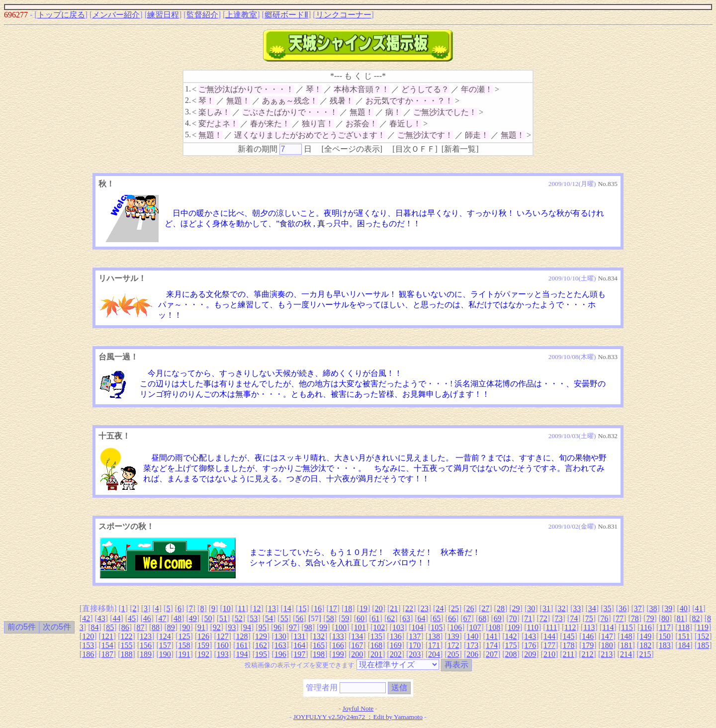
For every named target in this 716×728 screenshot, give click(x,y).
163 (280, 645)
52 (239, 618)
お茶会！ (361, 124)
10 (227, 608)
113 (589, 627)
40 (684, 608)
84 (94, 627)
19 (363, 608)
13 (272, 608)
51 (223, 618)
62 (391, 618)
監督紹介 (202, 15)
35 (608, 608)
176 (530, 645)
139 (453, 636)
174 (492, 645)
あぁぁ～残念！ (290, 101)
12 (257, 608)
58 (330, 618)
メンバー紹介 (116, 15)
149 (645, 636)
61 (376, 618)
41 (699, 608)
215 (645, 654)
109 (514, 627)
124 (165, 636)
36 (623, 608)
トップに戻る (61, 15)
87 (140, 627)
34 (592, 608)
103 (398, 627)
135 (376, 636)
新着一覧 (460, 149)
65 (437, 618)
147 (607, 636)
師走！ (477, 135)
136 (396, 636)
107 (475, 627)
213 (607, 654)
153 (88, 645)
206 (472, 654)
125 (184, 636)
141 (492, 636)
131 (299, 636)
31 (546, 608)
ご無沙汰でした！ (445, 112)
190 (165, 654)
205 (453, 654)
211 (569, 654)
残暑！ (342, 101)
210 (549, 654)
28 (501, 608)
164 (299, 645)
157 (165, 645)
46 (147, 618)
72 (543, 618)
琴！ (314, 89)
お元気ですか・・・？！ (409, 101)
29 (516, 608)
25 (455, 608)
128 (242, 636)
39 (668, 608)
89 (171, 627)
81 (681, 618)
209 (530, 654)
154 (107, 645)
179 (588, 645)
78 (635, 618)
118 (683, 627)
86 (125, 627)
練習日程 (163, 15)
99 (323, 627)
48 (178, 618)
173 (472, 645)
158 (184, 645)
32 (562, 608)
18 (348, 608)
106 (456, 627)
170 (415, 645)
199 (338, 654)
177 (549, 645)
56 (299, 618)
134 (357, 636)
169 (396, 645)
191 (184, 654)
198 (319, 654)
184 (684, 645)
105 (437, 627)
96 (277, 627)
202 (396, 654)
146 (588, 636)
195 (261, 654)
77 (620, 618)
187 (107, 654)
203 (415, 654)
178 (569, 645)
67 (467, 618)
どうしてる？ (425, 89)
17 (333, 608)
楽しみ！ (214, 112)
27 (485, 608)
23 (425, 608)
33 (577, 608)
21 (394, 608)
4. (188, 123)
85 (110, 627)
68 (482, 618)
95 (263, 627)
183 (665, 645)
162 (261, 645)
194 (242, 654)
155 (126, 645)
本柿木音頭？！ (361, 89)
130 (280, 636)
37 (638, 608)
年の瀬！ (477, 89)
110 (533, 627)
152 (703, 636)
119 (703, 627)
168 (376, 645)
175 (511, 645)
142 (511, 636)
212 (588, 654)
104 (418, 627)
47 (162, 618)
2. (188, 100)
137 (415, 636)
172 (453, 645)
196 (280, 654)
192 (203, 654)
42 (86, 618)
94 (247, 627)
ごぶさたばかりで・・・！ (290, 112)
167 (357, 645)
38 (653, 608)
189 (146, 654)
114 (608, 627)
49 (193, 618)
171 (434, 645)
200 (357, 654)
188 (126, 654)
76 (604, 618)
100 (341, 627)
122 (126, 636)
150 (665, 636)
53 (254, 618)
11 (241, 608)
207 (492, 654)
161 (242, 645)
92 (217, 627)
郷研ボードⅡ (286, 15)
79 (650, 618)
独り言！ (318, 124)
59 (345, 618)
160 (223, 645)
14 (287, 608)
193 (223, 654)
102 (379, 627)
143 (530, 636)
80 (665, 618)
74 (574, 618)
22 (409, 608)
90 (186, 627)
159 (203, 645)
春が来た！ (270, 124)
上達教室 (241, 15)
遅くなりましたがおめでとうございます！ (310, 135)
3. (188, 112)
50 (208, 618)
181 (626, 645)
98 (308, 627)
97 (293, 627)
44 (116, 618)
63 (406, 618)
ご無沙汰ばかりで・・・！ (246, 89)
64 (422, 618)
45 (132, 618)
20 (379, 608)
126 (203, 636)
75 (589, 618)
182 (645, 645)
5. (188, 135)
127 (223, 636)
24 (440, 608)
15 (302, 608)
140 (472, 636)
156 (146, 645)
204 (434, 654)
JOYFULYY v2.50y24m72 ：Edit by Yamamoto (358, 717)
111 (552, 627)
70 (513, 618)
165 (319, 645)
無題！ (238, 101)
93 (232, 627)
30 (531, 608)
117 (665, 627)
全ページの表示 (352, 149)
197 (299, 654)
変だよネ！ (218, 124)
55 (284, 618)
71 (528, 618)
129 (261, 636)
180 (607, 645)
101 (360, 627)
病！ (393, 112)
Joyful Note (358, 708)
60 (360, 618)
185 (703, 645)
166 (338, 645)
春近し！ (405, 124)
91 (201, 627)
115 (627, 627)
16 (318, 608)
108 (494, 627)
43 (101, 618)
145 (569, 636)
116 (646, 627)
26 (470, 608)
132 (319, 636)
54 (269, 618)
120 (88, 636)
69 (498, 618)
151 (684, 636)
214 (626, 654)
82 (696, 618)
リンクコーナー (344, 15)
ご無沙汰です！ (425, 135)
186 (88, 654)
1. (188, 89)
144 (549, 636)
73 (558, 618)
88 (156, 627)
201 (376, 654)
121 (107, 636)
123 (146, 636)
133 (338, 636)
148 (626, 636)
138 (434, 636)
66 (452, 618)
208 (511, 654)
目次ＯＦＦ (415, 149)
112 (570, 627)
